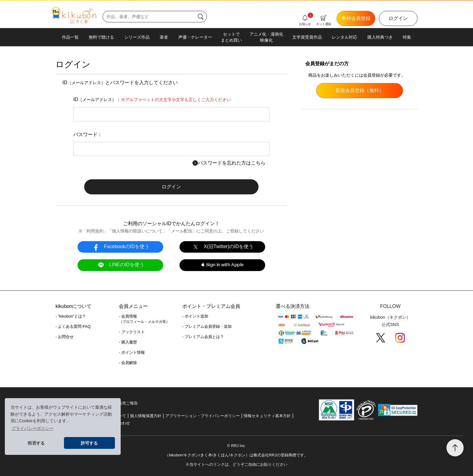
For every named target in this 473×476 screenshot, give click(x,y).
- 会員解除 (128, 363)
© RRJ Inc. (237, 446)
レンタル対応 (344, 37)
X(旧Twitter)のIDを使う (222, 247)
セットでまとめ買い (231, 37)
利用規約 (95, 231)
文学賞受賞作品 (307, 37)
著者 (164, 37)
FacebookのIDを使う (120, 247)
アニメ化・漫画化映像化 (266, 37)
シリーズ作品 (137, 37)
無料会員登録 (356, 18)
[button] (222, 265)
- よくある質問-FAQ (73, 326)
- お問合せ (65, 337)
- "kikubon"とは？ (71, 316)
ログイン (398, 18)
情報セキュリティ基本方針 (267, 416)
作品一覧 (70, 37)
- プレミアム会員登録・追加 (207, 326)
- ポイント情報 (132, 352)
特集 (407, 37)
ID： (152, 99)
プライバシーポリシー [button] (33, 428)
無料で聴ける (101, 37)
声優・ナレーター (195, 37)
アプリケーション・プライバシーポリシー (203, 416)
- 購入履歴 (128, 342)
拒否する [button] (36, 443)
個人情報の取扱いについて (137, 231)
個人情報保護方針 (146, 416)
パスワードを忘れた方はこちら (229, 163)
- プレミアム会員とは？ (203, 337)
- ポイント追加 (195, 316)
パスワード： (88, 134)
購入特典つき (380, 37)
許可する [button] (89, 443)
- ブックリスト (132, 332)
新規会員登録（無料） (360, 90)
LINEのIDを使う (120, 265)
